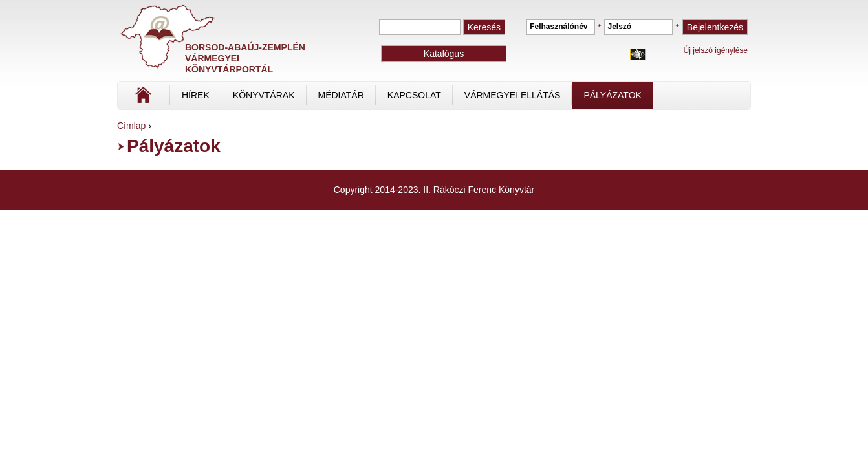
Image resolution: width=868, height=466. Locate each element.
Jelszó (619, 27)
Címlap (186, 100)
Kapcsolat (414, 95)
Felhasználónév (559, 27)
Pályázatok (612, 95)
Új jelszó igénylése (716, 50)
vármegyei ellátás (513, 95)
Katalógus (444, 54)
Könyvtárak (264, 95)
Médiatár (341, 95)
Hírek (196, 95)
